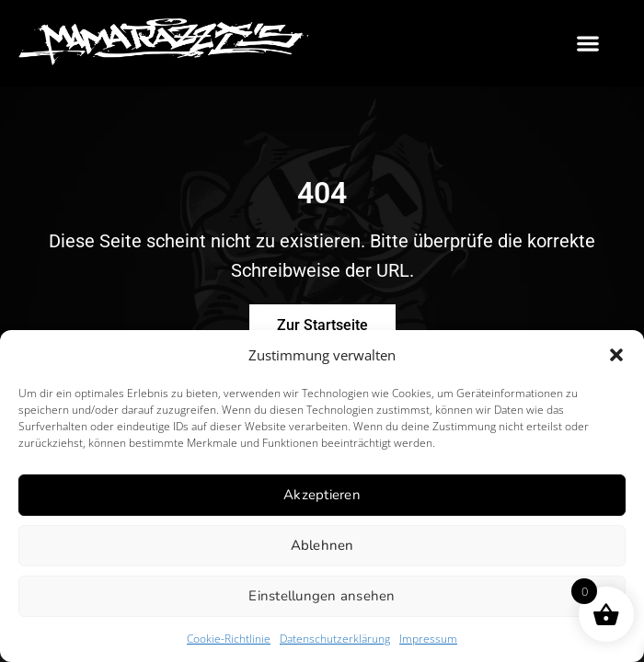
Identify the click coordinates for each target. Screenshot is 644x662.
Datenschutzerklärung (335, 639)
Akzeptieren (322, 495)
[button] (616, 355)
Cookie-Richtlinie (229, 639)
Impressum (428, 639)
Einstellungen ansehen (322, 596)
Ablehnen (322, 545)
